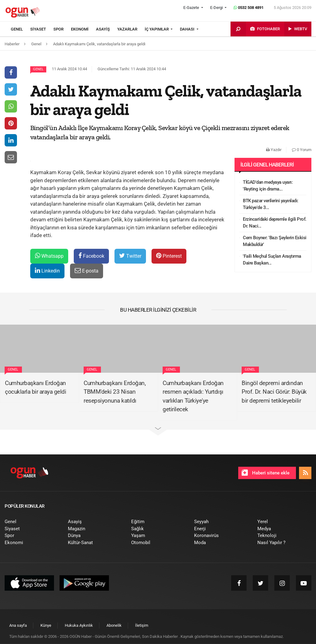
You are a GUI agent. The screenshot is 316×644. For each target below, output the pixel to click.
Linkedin (47, 271)
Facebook (91, 256)
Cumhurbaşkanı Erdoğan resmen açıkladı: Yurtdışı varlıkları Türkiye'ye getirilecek (193, 396)
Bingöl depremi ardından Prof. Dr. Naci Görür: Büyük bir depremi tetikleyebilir (274, 392)
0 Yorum (302, 150)
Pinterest (169, 256)
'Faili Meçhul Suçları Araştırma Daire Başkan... (272, 260)
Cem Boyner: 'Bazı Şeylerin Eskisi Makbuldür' (275, 241)
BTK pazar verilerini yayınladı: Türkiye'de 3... (271, 204)
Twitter (130, 256)
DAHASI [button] (188, 29)
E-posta (87, 271)
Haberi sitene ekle (266, 473)
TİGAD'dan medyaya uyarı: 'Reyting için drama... (268, 186)
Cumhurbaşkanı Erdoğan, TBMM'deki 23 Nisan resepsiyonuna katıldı (115, 392)
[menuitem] (21, 29)
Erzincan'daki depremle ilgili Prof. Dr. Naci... (275, 223)
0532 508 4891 (249, 8)
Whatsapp (49, 256)
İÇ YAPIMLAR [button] (157, 29)
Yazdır (274, 150)
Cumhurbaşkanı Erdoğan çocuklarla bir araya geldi (35, 388)
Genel (38, 69)
